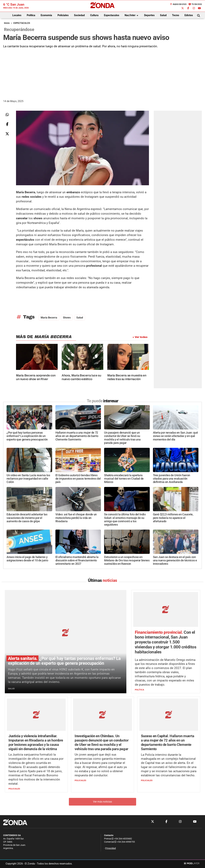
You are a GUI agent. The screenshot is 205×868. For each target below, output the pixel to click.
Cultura (94, 15)
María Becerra (49, 318)
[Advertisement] (102, 73)
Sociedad (79, 15)
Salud (163, 15)
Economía (46, 15)
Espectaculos (112, 15)
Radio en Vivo (178, 4)
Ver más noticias (102, 802)
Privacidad (111, 848)
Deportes (149, 15)
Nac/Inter (132, 15)
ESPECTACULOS (22, 23)
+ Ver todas (140, 337)
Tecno (176, 15)
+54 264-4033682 (122, 839)
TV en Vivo (195, 4)
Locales (17, 15)
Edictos (189, 15)
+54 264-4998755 (124, 842)
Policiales (63, 15)
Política (31, 15)
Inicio (7, 23)
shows (67, 318)
